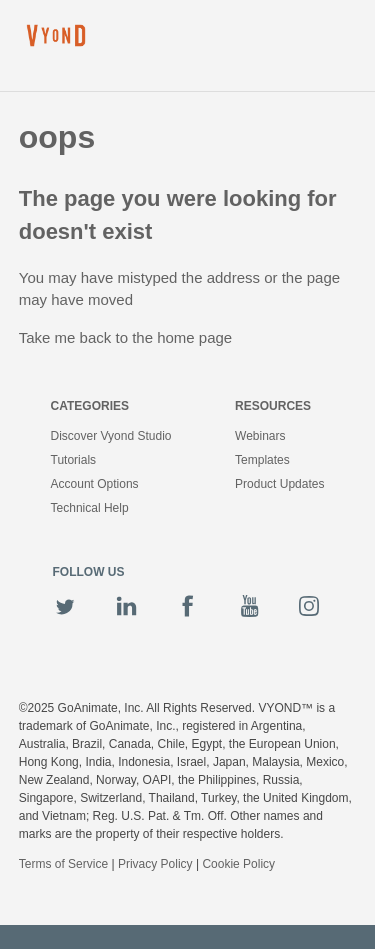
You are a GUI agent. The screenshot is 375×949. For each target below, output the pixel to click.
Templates (262, 460)
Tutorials (74, 460)
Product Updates (279, 484)
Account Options (95, 484)
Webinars (260, 436)
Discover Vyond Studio (111, 436)
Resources (273, 406)
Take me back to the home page (125, 337)
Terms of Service (63, 864)
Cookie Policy (238, 864)
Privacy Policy (155, 864)
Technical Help (90, 508)
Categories (90, 406)
